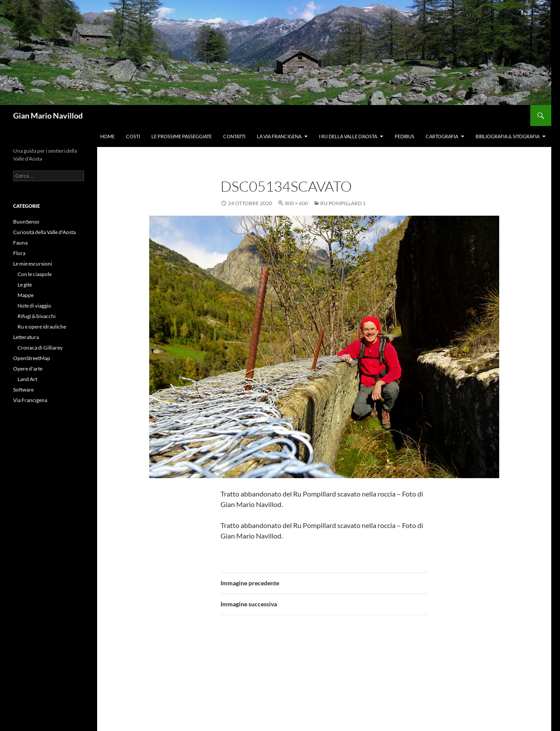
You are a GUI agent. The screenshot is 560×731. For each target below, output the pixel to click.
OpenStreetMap (32, 358)
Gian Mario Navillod (48, 115)
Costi (133, 136)
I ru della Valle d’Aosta (348, 136)
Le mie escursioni (33, 264)
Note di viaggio (34, 306)
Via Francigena (30, 400)
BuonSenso (26, 222)
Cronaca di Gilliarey (40, 348)
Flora (19, 253)
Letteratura (26, 337)
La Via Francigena (279, 136)
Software (23, 390)
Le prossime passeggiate (182, 136)
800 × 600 (296, 203)
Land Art (27, 379)
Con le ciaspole (35, 274)
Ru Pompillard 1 (343, 203)
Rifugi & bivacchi (37, 316)
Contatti (234, 136)
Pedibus (404, 136)
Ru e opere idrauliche (42, 327)
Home (107, 136)
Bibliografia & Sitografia (507, 136)
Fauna (20, 243)
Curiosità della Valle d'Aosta (44, 232)
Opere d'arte (28, 369)
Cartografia (442, 136)
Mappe (26, 295)
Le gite (25, 285)
